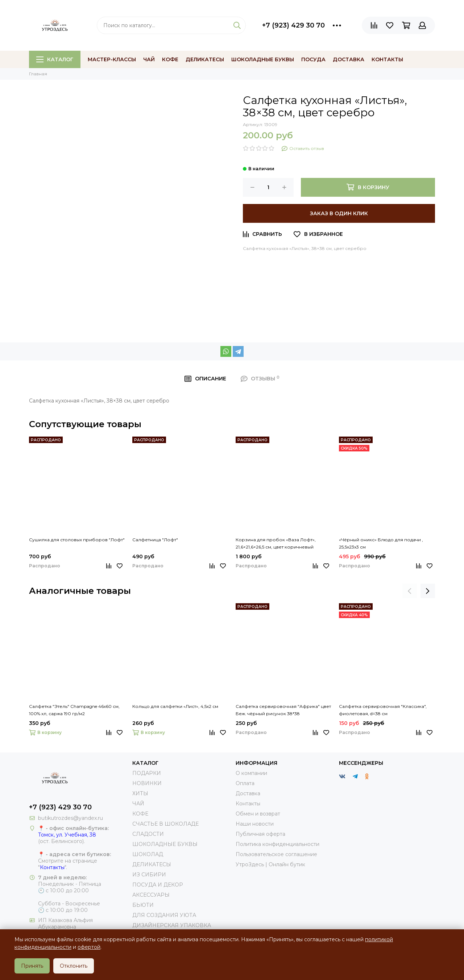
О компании (251, 773)
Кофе (170, 59)
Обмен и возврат (258, 814)
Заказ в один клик (339, 213)
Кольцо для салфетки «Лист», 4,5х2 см (175, 706)
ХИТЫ (140, 793)
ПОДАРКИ (147, 773)
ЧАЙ (138, 804)
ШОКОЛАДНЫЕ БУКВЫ (165, 844)
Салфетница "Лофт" (155, 540)
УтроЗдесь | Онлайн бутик (270, 864)
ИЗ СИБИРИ (149, 875)
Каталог (55, 59)
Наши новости (255, 824)
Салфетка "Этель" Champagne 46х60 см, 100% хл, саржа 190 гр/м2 (74, 710)
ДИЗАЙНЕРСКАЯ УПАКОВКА (172, 925)
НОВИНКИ (147, 783)
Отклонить (74, 966)
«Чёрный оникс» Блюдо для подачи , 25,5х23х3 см (381, 543)
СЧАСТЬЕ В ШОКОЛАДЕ (165, 824)
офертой (89, 947)
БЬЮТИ (143, 905)
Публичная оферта (260, 834)
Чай (149, 59)
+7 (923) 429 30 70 (293, 25)
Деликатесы (205, 59)
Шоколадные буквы (263, 59)
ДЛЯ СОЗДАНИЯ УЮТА (164, 915)
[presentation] (410, 591)
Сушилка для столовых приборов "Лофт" (77, 540)
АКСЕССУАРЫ (151, 895)
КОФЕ (140, 814)
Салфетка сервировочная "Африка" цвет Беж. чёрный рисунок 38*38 (283, 710)
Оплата (245, 783)
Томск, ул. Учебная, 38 (67, 835)
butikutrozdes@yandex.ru (71, 818)
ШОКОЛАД (148, 854)
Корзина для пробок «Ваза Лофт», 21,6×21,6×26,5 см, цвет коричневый (276, 543)
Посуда (313, 59)
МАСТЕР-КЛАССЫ (112, 59)
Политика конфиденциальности (277, 844)
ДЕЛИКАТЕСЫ (152, 864)
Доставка (349, 59)
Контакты (387, 59)
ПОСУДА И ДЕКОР (158, 885)
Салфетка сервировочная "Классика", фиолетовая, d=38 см (383, 710)
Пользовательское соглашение (276, 854)
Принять (32, 966)
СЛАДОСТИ (148, 834)
